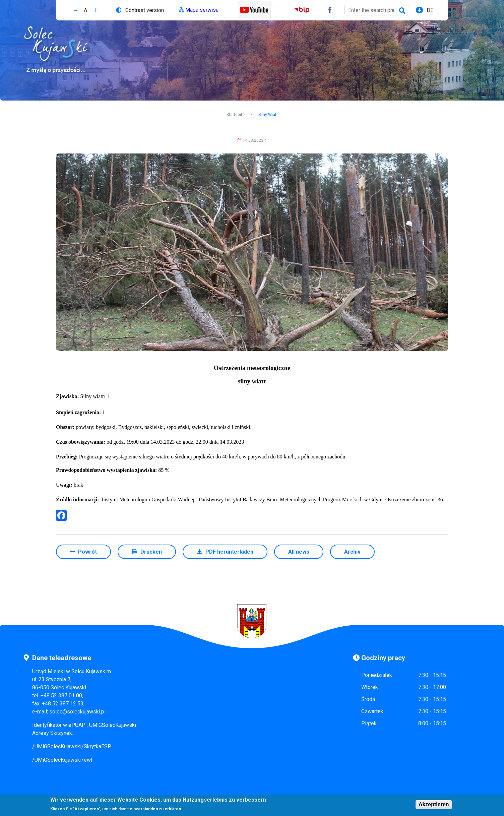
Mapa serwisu (202, 10)
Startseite (236, 115)
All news (299, 552)
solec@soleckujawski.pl (77, 712)
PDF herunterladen (229, 552)
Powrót (87, 552)
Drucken (151, 552)
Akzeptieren (434, 805)
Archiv (352, 552)
